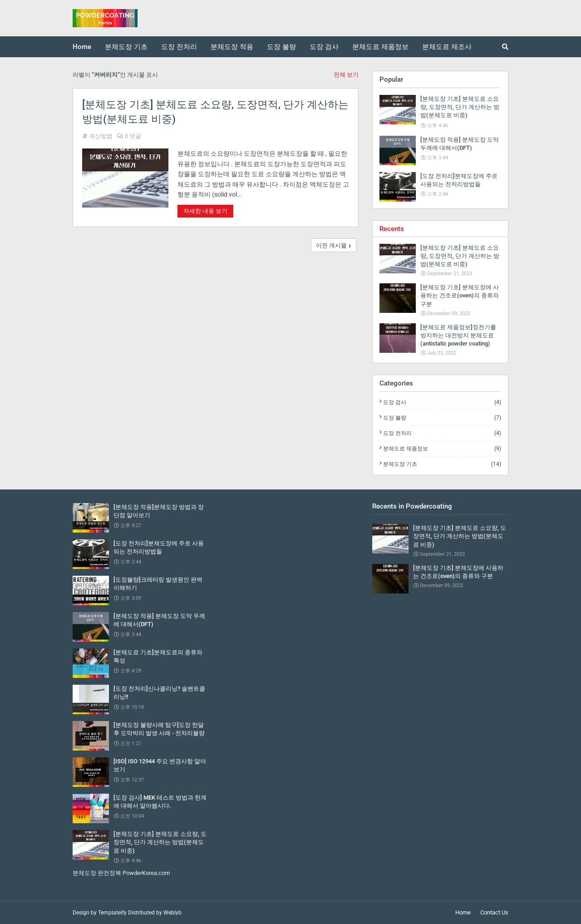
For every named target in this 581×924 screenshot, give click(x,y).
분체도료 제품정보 (442, 449)
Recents (392, 229)
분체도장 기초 (442, 464)
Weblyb (172, 913)
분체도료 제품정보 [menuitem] (380, 47)
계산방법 (101, 136)
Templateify (112, 913)
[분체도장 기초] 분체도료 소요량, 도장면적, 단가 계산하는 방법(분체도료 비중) (215, 112)
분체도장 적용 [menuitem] (232, 47)
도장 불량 (442, 418)
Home (463, 912)
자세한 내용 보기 (205, 211)
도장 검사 (442, 402)
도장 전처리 (442, 433)
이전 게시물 (331, 245)
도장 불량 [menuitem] (281, 47)
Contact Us (494, 912)
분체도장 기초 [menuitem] (126, 47)
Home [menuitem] (82, 47)
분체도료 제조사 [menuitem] (447, 47)
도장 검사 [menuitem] (324, 47)
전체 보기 (346, 75)
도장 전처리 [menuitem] (179, 47)
